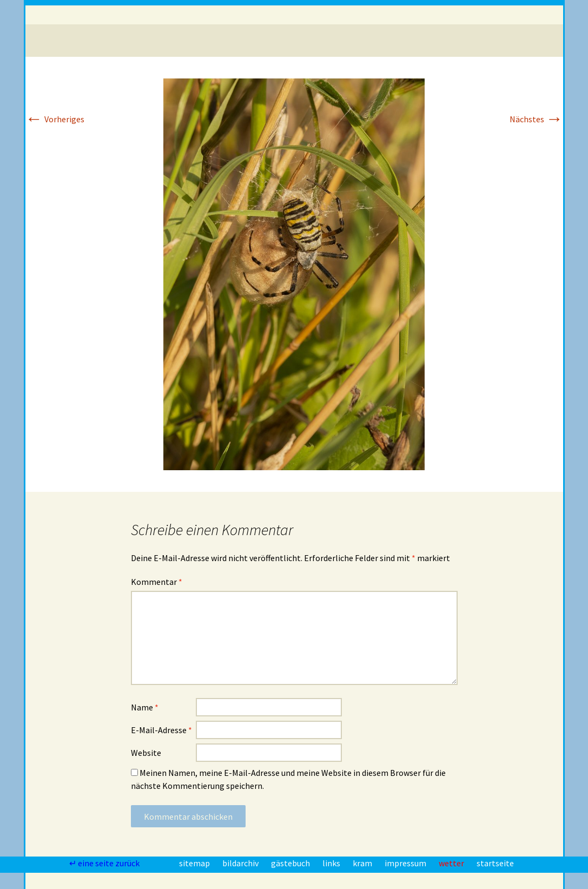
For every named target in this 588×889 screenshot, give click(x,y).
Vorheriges (55, 119)
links (332, 863)
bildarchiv (241, 863)
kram (363, 863)
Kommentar (157, 582)
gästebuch (291, 863)
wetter (452, 863)
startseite (495, 863)
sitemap (195, 863)
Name (145, 707)
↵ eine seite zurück (105, 863)
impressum (406, 863)
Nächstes (536, 119)
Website (146, 753)
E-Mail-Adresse (161, 730)
